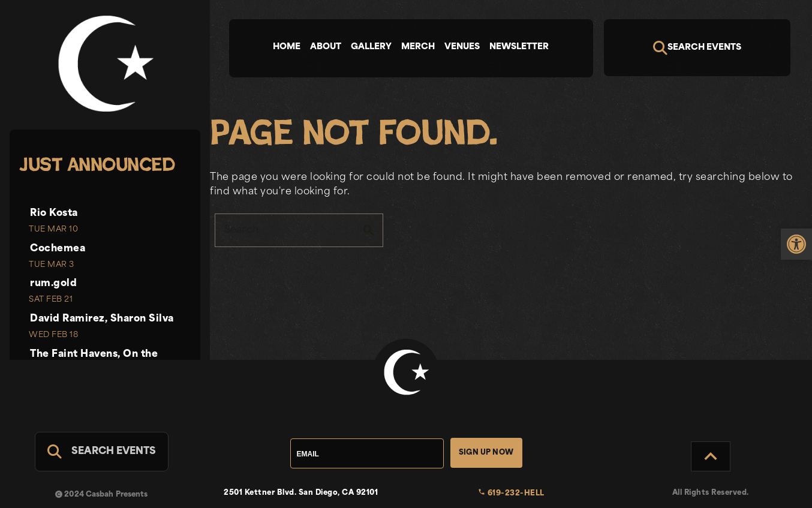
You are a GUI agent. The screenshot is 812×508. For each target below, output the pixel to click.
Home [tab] (287, 47)
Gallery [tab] (371, 47)
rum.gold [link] (53, 284)
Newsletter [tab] (519, 47)
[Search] (697, 48)
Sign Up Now (486, 453)
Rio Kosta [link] (54, 214)
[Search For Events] (102, 452)
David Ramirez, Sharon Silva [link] (102, 319)
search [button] (369, 230)
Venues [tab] (462, 47)
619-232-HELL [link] (511, 494)
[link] (796, 244)
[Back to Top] (711, 456)
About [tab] (326, 47)
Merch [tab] (418, 47)
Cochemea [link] (58, 249)
